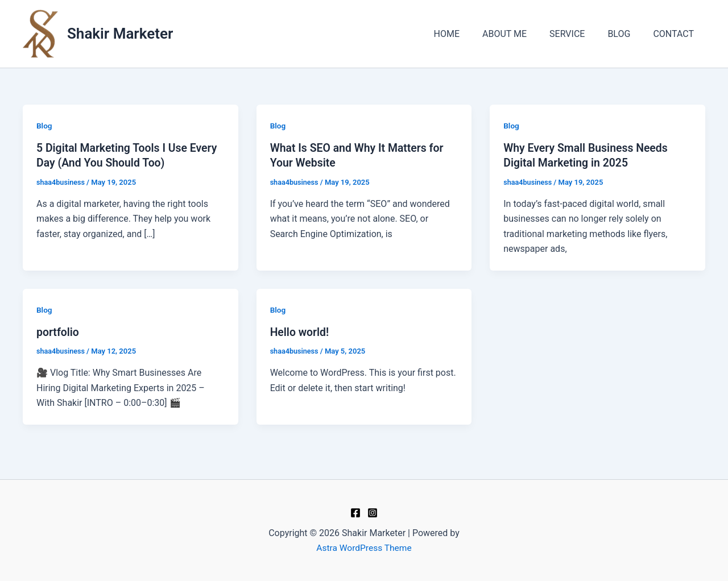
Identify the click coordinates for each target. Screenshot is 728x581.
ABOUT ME (520, 34)
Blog (44, 126)
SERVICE (578, 34)
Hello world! (301, 331)
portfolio (58, 331)
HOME (467, 34)
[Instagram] (373, 513)
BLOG (626, 34)
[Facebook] (355, 513)
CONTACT (676, 34)
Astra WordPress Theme (364, 548)
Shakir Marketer (120, 34)
